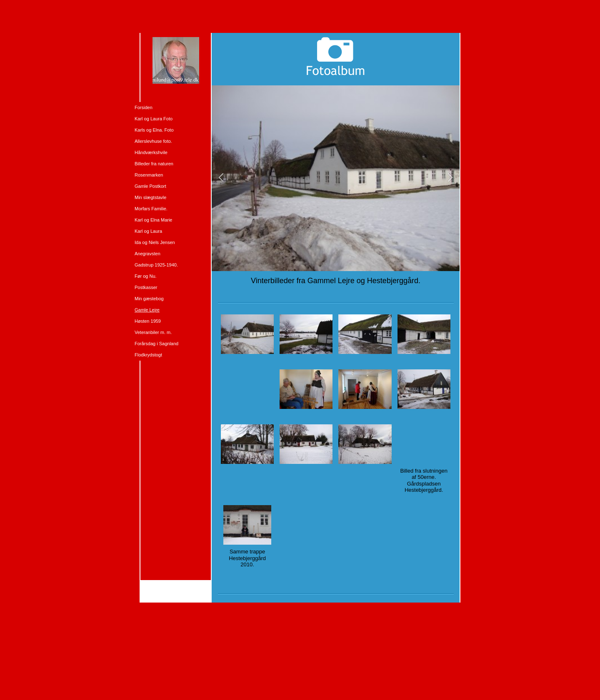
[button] (221, 178)
